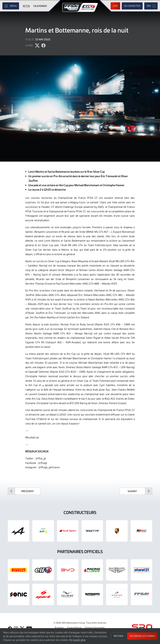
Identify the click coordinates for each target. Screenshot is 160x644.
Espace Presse (74, 627)
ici (37, 437)
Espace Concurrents (95, 627)
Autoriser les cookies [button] (142, 636)
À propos (59, 627)
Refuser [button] (118, 636)
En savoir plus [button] (77, 640)
